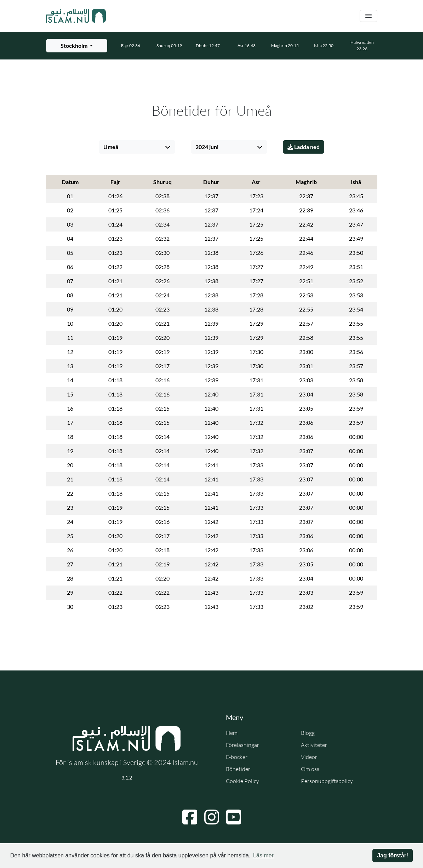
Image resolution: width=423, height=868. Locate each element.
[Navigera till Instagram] (212, 817)
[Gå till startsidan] (76, 16)
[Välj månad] (229, 147)
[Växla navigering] (368, 16)
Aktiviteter (314, 745)
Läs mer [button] (263, 855)
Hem (232, 733)
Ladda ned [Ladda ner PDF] (304, 147)
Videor (309, 757)
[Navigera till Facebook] (190, 817)
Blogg (308, 733)
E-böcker (237, 757)
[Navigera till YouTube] (234, 817)
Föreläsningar (242, 745)
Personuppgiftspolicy (327, 781)
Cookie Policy (242, 781)
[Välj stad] (137, 147)
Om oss (310, 769)
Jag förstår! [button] (393, 855)
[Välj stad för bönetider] (77, 46)
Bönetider (238, 769)
